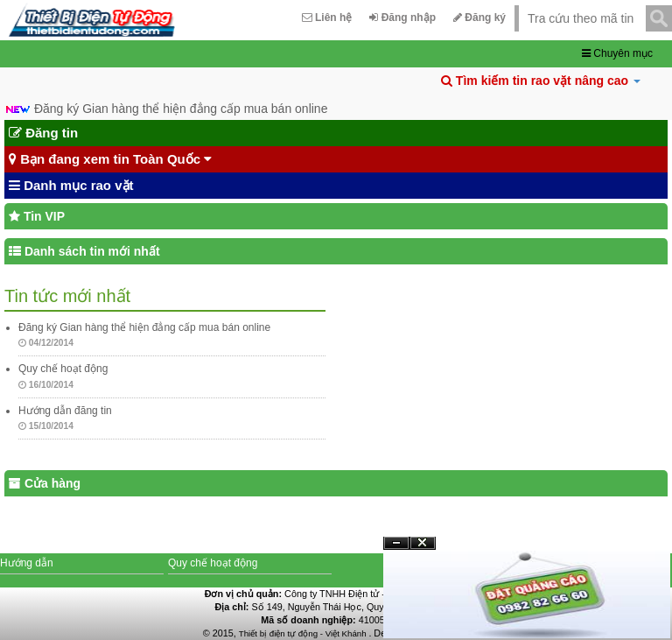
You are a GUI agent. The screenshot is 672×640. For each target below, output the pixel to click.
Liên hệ (327, 18)
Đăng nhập (402, 18)
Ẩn (396, 543)
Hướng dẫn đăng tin (65, 411)
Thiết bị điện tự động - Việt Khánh (304, 633)
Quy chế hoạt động (63, 369)
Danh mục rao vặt (71, 186)
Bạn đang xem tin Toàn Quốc (110, 159)
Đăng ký (479, 18)
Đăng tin (43, 133)
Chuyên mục (617, 54)
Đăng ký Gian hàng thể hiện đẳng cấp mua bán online (181, 109)
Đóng (423, 549)
